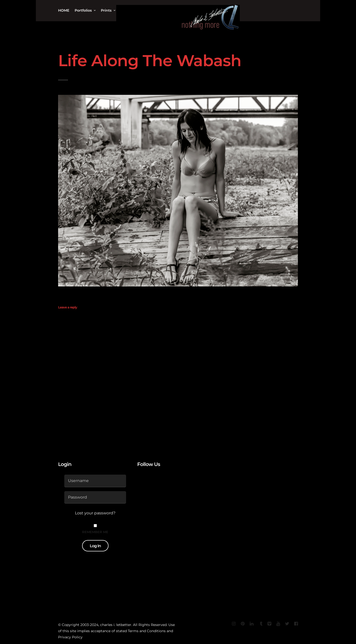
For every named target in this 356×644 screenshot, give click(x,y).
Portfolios (83, 10)
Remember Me (95, 532)
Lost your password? (95, 513)
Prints (106, 10)
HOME (64, 10)
